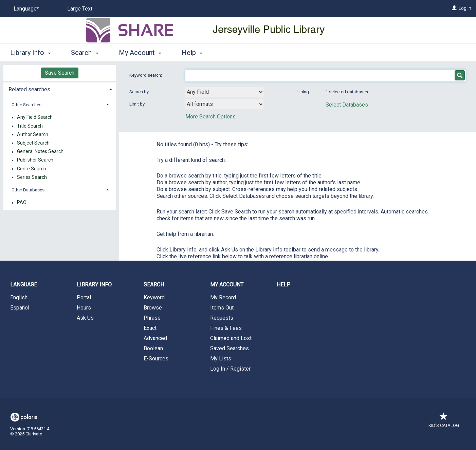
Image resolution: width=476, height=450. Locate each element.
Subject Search (33, 143)
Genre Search (32, 169)
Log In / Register (230, 369)
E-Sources (156, 359)
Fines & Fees (226, 328)
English (19, 297)
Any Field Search (35, 117)
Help (283, 285)
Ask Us (85, 318)
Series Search (32, 177)
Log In (465, 8)
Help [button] (192, 53)
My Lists (221, 359)
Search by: (140, 92)
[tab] (60, 89)
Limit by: (138, 104)
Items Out (222, 308)
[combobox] (224, 92)
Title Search (30, 126)
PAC (22, 203)
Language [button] (24, 285)
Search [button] (85, 53)
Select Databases (347, 105)
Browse (153, 308)
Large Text (80, 9)
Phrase (152, 318)
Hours (84, 308)
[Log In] (454, 8)
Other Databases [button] (28, 190)
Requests (222, 318)
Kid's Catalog (444, 422)
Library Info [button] (30, 53)
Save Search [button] (60, 73)
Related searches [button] (29, 89)
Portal (84, 297)
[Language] (25, 9)
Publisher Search (35, 160)
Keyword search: (146, 75)
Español (20, 308)
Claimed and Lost (231, 338)
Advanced (155, 338)
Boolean (153, 348)
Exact (150, 328)
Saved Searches (230, 348)
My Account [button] (140, 53)
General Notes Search (40, 152)
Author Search (33, 134)
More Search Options (210, 117)
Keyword (154, 297)
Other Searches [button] (26, 105)
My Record (223, 297)
